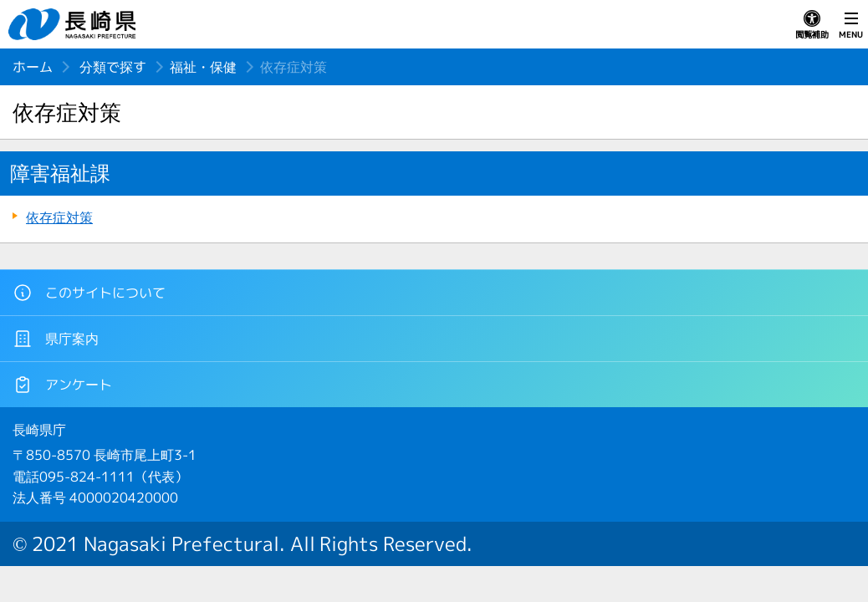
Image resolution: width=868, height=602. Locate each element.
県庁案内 (56, 339)
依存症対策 (59, 217)
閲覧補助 (812, 25)
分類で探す (113, 67)
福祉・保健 (203, 67)
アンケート (62, 385)
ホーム (33, 67)
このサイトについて (89, 293)
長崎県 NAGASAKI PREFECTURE (74, 24)
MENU (851, 25)
